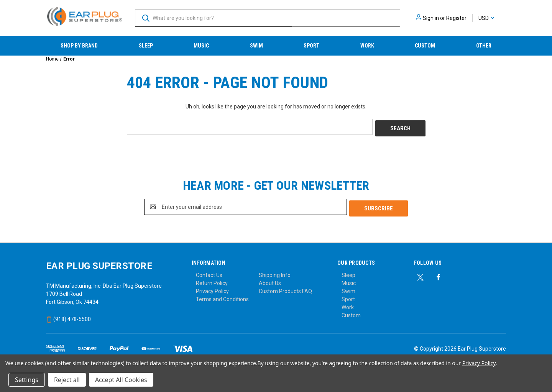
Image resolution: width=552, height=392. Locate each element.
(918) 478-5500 (68, 316)
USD (486, 18)
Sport (311, 46)
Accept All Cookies (121, 380)
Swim (256, 46)
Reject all (67, 380)
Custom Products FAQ (285, 288)
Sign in (431, 18)
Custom (425, 46)
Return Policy (212, 280)
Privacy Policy (212, 288)
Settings (27, 380)
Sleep (146, 46)
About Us (270, 280)
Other (484, 46)
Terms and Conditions (222, 296)
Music (201, 46)
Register (456, 18)
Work (367, 46)
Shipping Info (275, 272)
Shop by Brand (79, 46)
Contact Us (209, 272)
